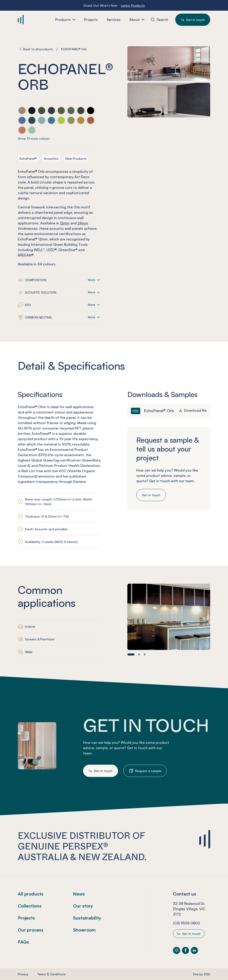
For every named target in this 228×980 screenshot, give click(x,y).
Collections (30, 906)
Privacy (23, 974)
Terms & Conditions (51, 974)
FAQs (23, 942)
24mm (83, 223)
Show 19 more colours (34, 138)
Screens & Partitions (40, 639)
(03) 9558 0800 (186, 923)
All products (31, 894)
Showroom (84, 930)
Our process (31, 930)
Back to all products (38, 49)
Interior (30, 626)
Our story (83, 906)
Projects (26, 918)
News (79, 894)
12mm (65, 223)
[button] (131, 654)
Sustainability (87, 918)
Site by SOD (202, 974)
